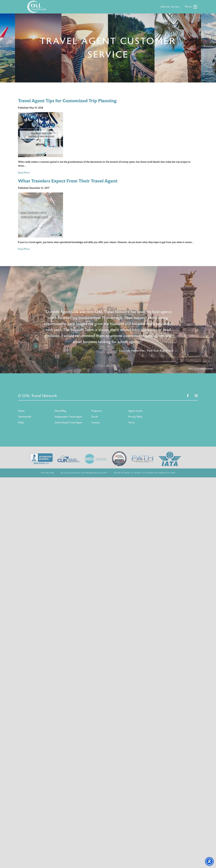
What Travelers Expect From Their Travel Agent (68, 181)
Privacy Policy (135, 417)
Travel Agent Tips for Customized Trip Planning (67, 101)
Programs (97, 411)
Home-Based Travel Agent (69, 423)
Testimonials (25, 417)
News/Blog (61, 411)
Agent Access (135, 411)
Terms (132, 423)
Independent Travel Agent (68, 417)
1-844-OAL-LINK (47, 473)
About (21, 411)
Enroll (95, 417)
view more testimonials (201, 369)
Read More (24, 173)
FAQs (21, 423)
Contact (96, 423)
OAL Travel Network (37, 7)
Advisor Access (170, 7)
